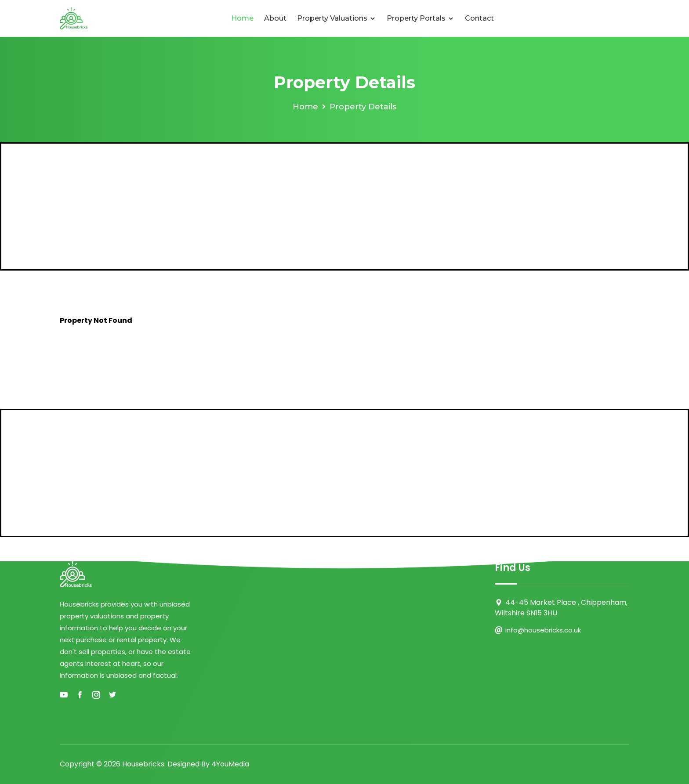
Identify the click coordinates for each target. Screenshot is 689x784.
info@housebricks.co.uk (543, 630)
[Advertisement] (344, 206)
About (275, 18)
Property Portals (421, 18)
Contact (479, 18)
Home (242, 18)
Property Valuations (337, 18)
